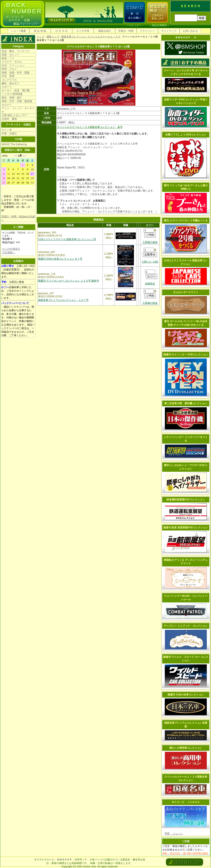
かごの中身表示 (11, 249)
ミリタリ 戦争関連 (12, 94)
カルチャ (7, 105)
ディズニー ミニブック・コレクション (186, 626)
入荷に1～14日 (150, 262)
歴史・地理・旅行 (12, 98)
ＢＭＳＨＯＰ (64, 860)
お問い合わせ (190, 31)
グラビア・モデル (12, 62)
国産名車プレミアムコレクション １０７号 (63, 300)
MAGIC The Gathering (14, 144)
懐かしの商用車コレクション (186, 748)
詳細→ (28, 150)
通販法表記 (104, 31)
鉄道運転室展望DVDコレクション (186, 500)
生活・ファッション (13, 65)
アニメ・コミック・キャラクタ (18, 110)
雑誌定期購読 (159, 25)
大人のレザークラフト (186, 292)
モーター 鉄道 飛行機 (16, 90)
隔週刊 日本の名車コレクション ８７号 (60, 259)
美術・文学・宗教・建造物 (17, 101)
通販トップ (53, 37)
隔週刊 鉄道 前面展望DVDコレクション (186, 528)
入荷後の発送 (150, 242)
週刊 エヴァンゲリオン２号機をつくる (186, 221)
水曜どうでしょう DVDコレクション (186, 135)
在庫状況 (150, 284)
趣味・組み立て (11, 83)
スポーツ (7, 87)
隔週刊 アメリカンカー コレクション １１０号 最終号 (69, 281)
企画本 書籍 (9, 119)
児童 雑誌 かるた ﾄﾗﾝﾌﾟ (15, 115)
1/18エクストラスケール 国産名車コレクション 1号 (67, 239)
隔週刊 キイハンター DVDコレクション (186, 355)
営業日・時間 (126, 31)
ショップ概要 (19, 31)
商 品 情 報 (40, 31)
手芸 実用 (8, 76)
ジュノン (177, 833)
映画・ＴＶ (8, 58)
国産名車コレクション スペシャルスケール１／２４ (91, 37)
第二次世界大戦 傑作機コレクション (186, 403)
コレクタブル (9, 80)
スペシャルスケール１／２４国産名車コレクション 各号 (90, 127)
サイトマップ (169, 31)
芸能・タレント (11, 55)
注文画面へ (9, 253)
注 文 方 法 (61, 31)
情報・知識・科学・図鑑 (16, 73)
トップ (40, 37)
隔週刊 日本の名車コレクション (186, 695)
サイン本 (7, 130)
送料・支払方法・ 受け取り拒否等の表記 (185, 853)
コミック (134, 25)
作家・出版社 (9, 133)
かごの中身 (83, 31)
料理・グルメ (9, 69)
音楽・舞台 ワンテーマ (16, 51)
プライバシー (147, 31)
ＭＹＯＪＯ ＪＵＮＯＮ (186, 802)
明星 (167, 833)
